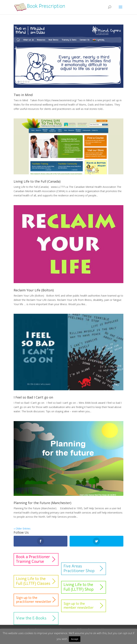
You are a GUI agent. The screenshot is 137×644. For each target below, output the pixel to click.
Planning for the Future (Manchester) (42, 503)
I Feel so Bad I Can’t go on (33, 397)
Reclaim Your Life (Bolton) (34, 290)
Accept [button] (75, 639)
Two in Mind (23, 95)
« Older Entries (22, 529)
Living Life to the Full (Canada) (37, 181)
